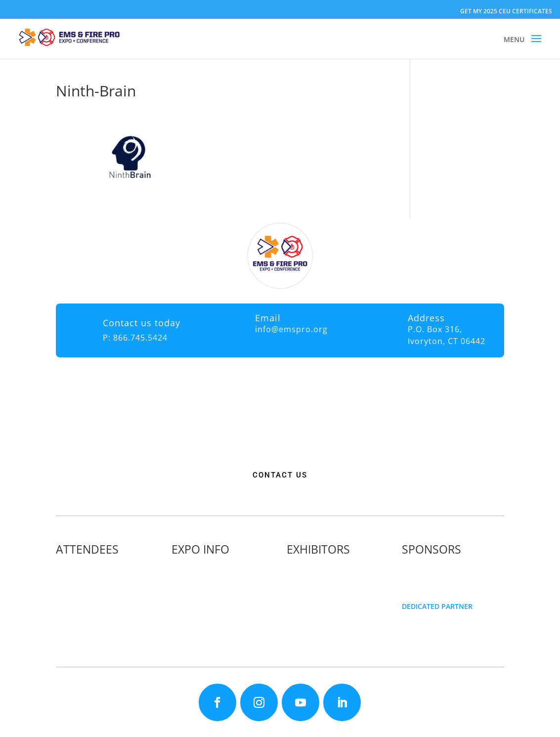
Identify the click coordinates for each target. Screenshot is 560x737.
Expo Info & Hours (208, 565)
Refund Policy (201, 607)
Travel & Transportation (218, 596)
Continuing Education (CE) (106, 576)
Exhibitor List (315, 565)
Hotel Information (208, 586)
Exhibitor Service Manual (335, 596)
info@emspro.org (291, 329)
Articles (75, 628)
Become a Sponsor (439, 576)
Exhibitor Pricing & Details (337, 576)
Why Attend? (84, 565)
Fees (186, 576)
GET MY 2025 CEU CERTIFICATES (506, 11)
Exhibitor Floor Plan (326, 586)
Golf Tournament (91, 638)
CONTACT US (280, 475)
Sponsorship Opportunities (454, 565)
